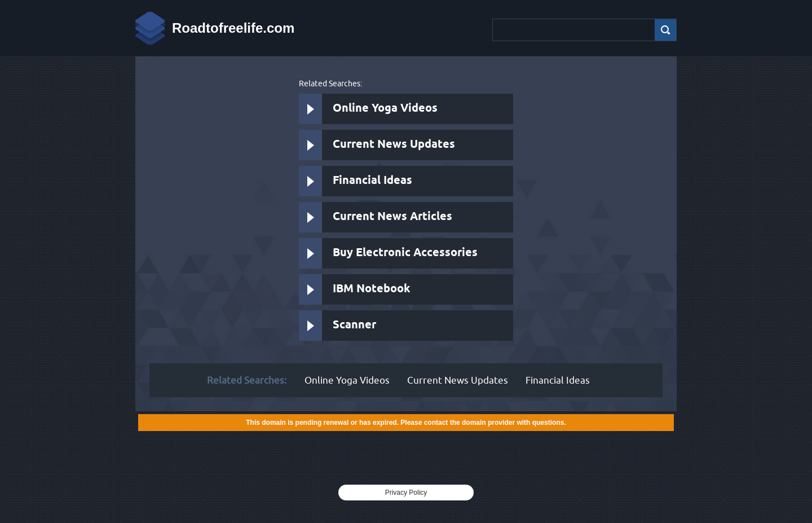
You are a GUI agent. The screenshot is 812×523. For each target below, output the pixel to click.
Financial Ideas (372, 181)
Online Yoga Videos (385, 109)
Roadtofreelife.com (233, 28)
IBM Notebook (372, 289)
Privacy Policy (406, 493)
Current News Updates (394, 145)
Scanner (354, 325)
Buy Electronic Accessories (405, 253)
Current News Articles (392, 217)
